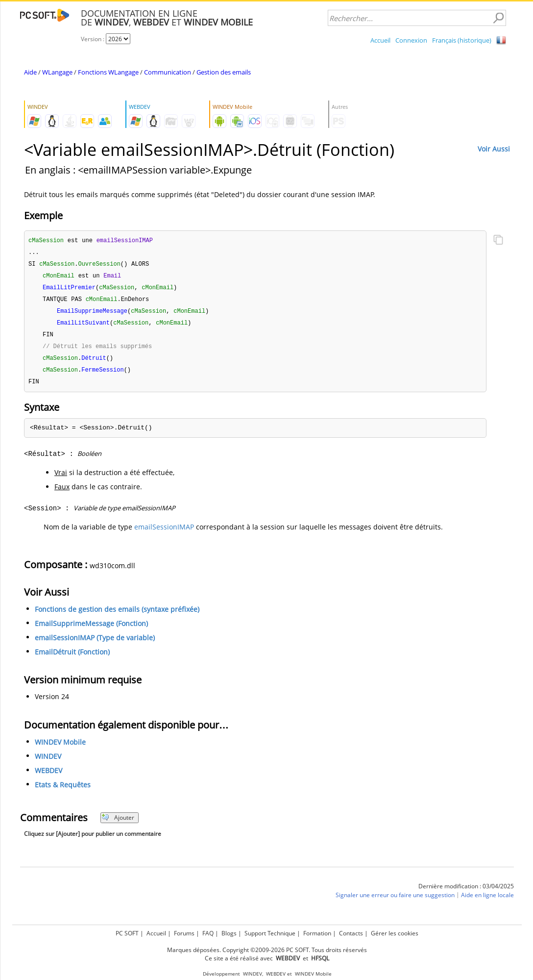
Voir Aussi (494, 149)
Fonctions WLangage (108, 72)
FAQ (208, 933)
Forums (184, 933)
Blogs (229, 933)
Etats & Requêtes (63, 791)
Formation (317, 933)
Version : (93, 39)
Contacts (351, 933)
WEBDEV (48, 777)
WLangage (57, 72)
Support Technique (270, 933)
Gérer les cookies (395, 933)
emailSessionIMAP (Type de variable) (95, 644)
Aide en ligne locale (487, 901)
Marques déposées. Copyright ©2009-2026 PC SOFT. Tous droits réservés (267, 950)
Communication (168, 72)
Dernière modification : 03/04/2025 (466, 892)
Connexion (411, 40)
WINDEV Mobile (60, 748)
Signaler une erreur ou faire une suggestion (395, 901)
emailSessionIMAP (164, 533)
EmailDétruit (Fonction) (72, 658)
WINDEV (48, 763)
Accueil (380, 40)
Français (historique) (462, 40)
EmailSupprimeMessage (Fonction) (91, 630)
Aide (30, 72)
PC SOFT (127, 933)
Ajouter (118, 824)
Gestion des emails (224, 72)
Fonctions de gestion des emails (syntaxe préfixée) (117, 616)
